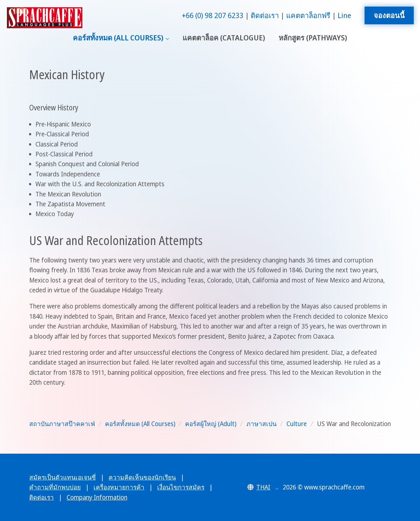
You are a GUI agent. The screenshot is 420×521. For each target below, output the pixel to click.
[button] (263, 487)
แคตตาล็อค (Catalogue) (224, 38)
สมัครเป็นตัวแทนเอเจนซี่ (63, 477)
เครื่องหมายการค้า (119, 487)
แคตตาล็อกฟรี (308, 15)
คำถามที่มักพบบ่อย (55, 487)
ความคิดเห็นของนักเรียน (142, 477)
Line (344, 15)
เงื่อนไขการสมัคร (181, 487)
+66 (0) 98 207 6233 (213, 15)
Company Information (97, 497)
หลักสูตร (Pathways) (313, 38)
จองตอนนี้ (389, 15)
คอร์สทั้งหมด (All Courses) (118, 38)
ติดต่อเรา (265, 15)
